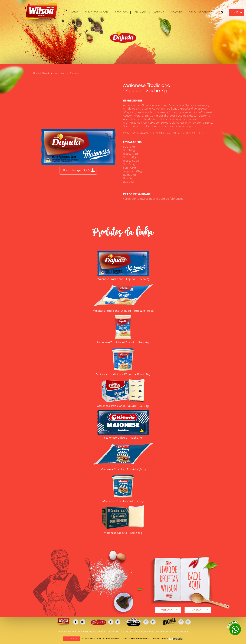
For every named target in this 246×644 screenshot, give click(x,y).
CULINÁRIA (141, 12)
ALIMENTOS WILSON (96, 12)
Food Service (59, 73)
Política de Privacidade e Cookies (87, 632)
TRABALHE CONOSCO (201, 12)
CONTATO (177, 12)
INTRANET (72, 639)
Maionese (74, 73)
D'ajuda (46, 73)
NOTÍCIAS (159, 12)
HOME (74, 12)
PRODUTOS (121, 12)
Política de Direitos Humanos (172, 632)
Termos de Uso (116, 632)
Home (36, 73)
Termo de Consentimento (140, 632)
